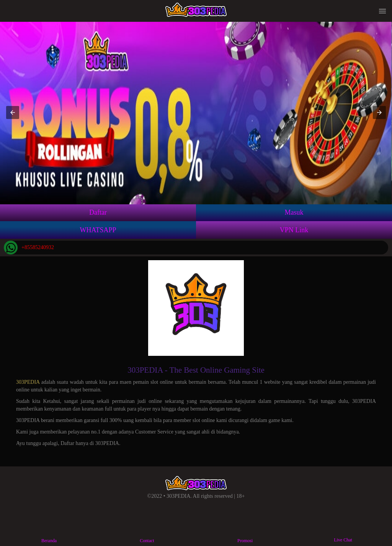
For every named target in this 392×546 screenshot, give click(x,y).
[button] (13, 112)
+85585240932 (29, 248)
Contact (147, 534)
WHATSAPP (98, 230)
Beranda (49, 534)
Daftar (98, 212)
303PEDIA (28, 382)
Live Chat (343, 534)
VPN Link (294, 230)
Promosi (245, 534)
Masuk (294, 212)
